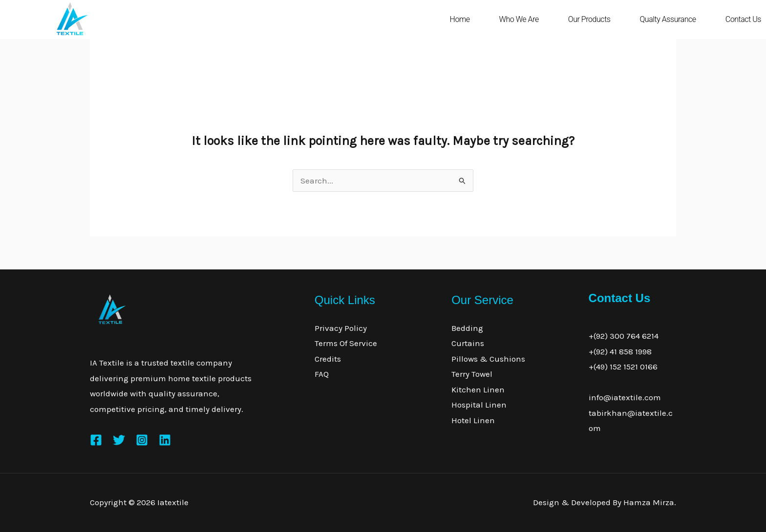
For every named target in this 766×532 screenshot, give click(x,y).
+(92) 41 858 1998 (620, 351)
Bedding (467, 328)
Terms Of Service (346, 343)
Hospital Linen (479, 405)
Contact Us (743, 19)
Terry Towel (472, 374)
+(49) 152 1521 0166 (623, 367)
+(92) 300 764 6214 (624, 336)
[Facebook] (96, 440)
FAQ (322, 374)
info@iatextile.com (625, 397)
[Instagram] (142, 440)
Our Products (589, 19)
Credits (328, 359)
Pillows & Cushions (488, 359)
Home (460, 19)
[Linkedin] (165, 440)
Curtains (468, 343)
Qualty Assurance (668, 19)
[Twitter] (119, 440)
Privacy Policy (341, 328)
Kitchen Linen (478, 389)
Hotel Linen (473, 420)
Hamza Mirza (649, 502)
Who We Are (519, 19)
